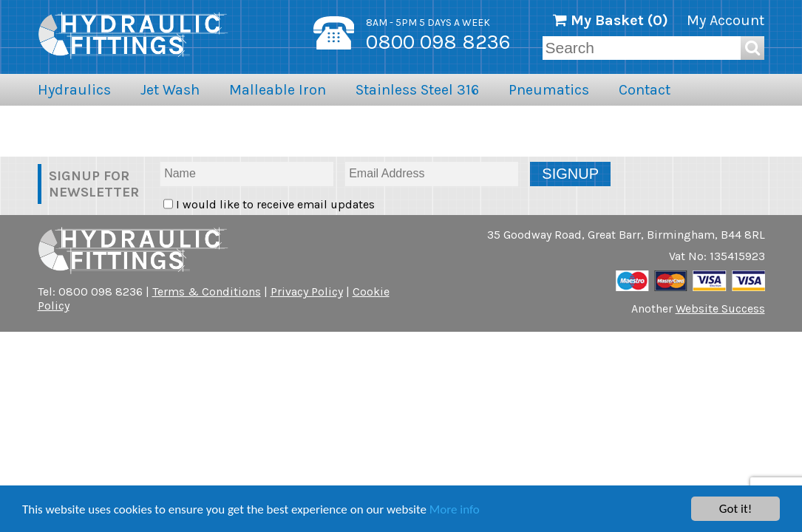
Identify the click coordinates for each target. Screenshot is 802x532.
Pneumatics (549, 90)
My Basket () (611, 20)
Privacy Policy (307, 291)
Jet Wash (170, 90)
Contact (645, 90)
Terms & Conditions (207, 291)
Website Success (720, 308)
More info (455, 509)
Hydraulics (74, 90)
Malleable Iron (278, 90)
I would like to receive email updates (274, 204)
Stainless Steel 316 (417, 90)
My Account (725, 20)
